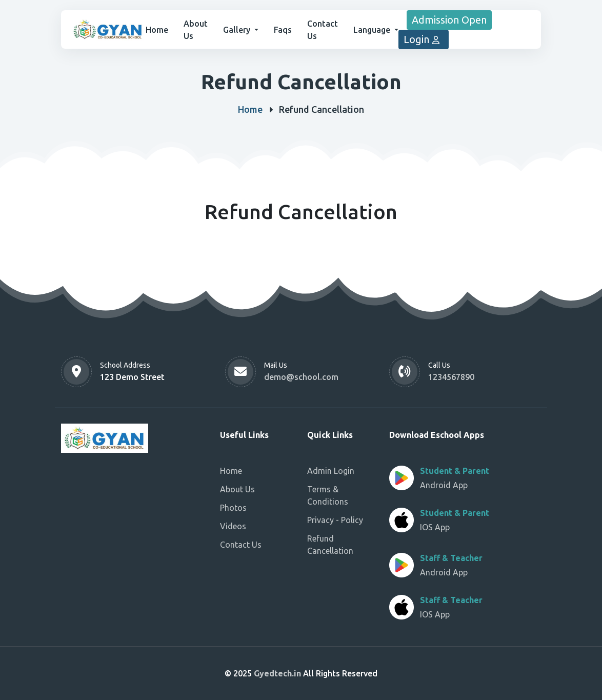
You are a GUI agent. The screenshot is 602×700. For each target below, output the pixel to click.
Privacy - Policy (335, 520)
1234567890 (451, 377)
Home (157, 30)
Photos (233, 508)
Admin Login (331, 471)
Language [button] (373, 30)
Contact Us (241, 545)
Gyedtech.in (278, 673)
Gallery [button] (238, 30)
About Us (237, 489)
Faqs (283, 30)
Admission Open (449, 20)
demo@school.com (301, 377)
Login (424, 39)
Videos (233, 526)
